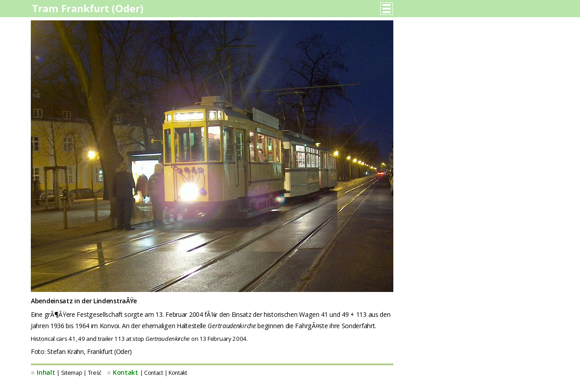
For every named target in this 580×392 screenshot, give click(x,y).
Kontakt (126, 372)
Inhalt (46, 372)
